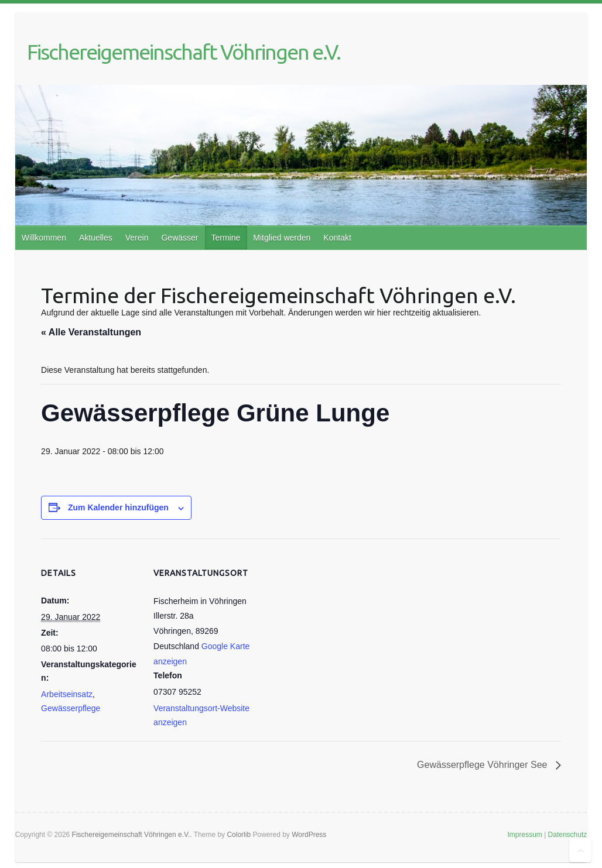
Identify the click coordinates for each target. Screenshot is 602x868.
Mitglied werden (282, 238)
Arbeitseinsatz (67, 694)
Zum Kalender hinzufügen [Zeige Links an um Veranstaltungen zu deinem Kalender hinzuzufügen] (118, 507)
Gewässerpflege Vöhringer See (483, 765)
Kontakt (337, 238)
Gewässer (179, 238)
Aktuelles (96, 238)
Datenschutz (568, 835)
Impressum (524, 835)
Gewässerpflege (71, 708)
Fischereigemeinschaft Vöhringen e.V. (184, 52)
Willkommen (44, 238)
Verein (137, 238)
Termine (225, 238)
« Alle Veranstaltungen (91, 332)
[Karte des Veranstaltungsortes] (328, 620)
